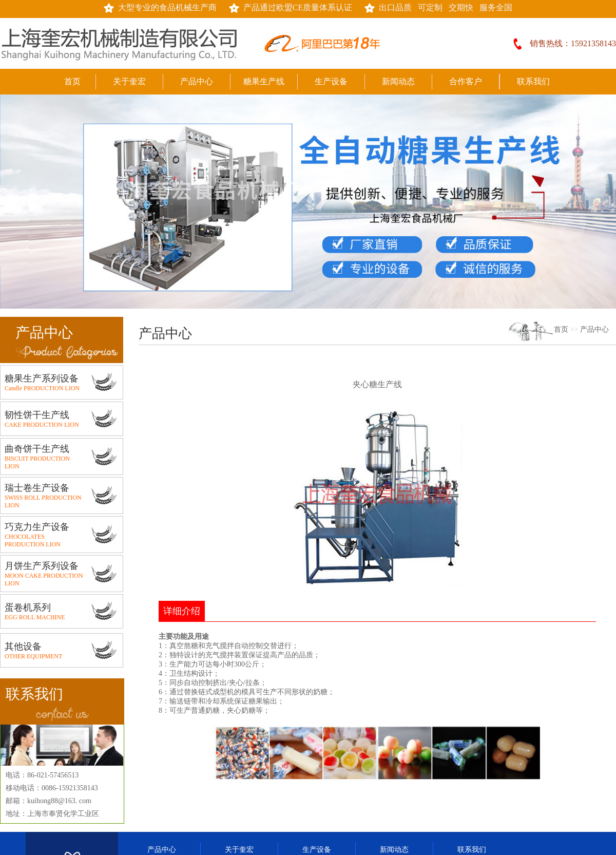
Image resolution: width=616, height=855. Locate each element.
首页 (72, 81)
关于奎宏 (129, 81)
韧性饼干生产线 (37, 415)
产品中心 (197, 81)
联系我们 (533, 81)
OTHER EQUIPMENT (33, 656)
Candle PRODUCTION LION (42, 388)
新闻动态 (398, 81)
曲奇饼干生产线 (37, 449)
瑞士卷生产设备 (37, 488)
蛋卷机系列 (28, 607)
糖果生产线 (264, 81)
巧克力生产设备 (37, 527)
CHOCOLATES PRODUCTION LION (33, 540)
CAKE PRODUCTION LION (42, 425)
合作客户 (466, 81)
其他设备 (23, 647)
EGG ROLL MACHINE (35, 617)
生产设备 (331, 81)
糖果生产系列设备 (42, 378)
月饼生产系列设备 (42, 566)
